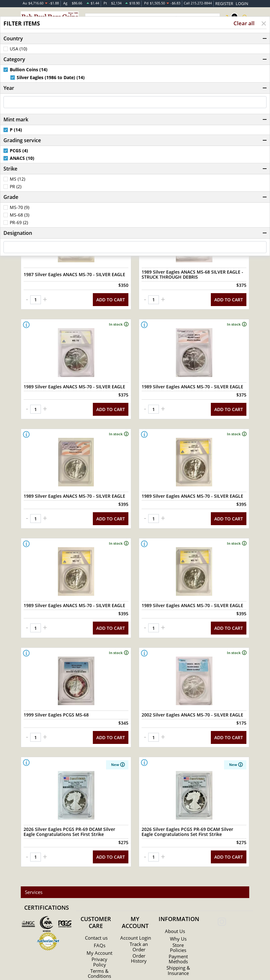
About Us (175, 902)
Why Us (178, 909)
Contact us (96, 908)
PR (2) (16, 187)
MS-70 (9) (20, 208)
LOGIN (243, 3)
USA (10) (18, 49)
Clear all (244, 24)
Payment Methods (178, 930)
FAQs (99, 916)
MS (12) (17, 180)
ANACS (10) (22, 159)
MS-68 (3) (20, 216)
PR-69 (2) (19, 223)
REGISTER (228, 3)
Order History (139, 932)
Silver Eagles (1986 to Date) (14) (51, 78)
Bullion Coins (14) (29, 70)
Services (32, 863)
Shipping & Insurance (178, 941)
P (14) (16, 130)
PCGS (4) (19, 151)
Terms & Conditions (99, 948)
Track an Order (139, 921)
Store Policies (178, 918)
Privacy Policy (99, 936)
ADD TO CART (111, 293)
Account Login (136, 910)
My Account (99, 925)
